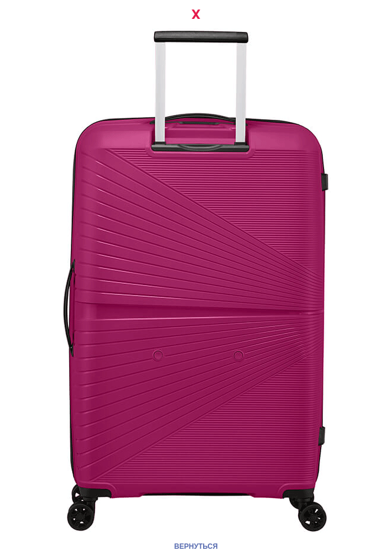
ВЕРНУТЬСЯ (196, 546)
